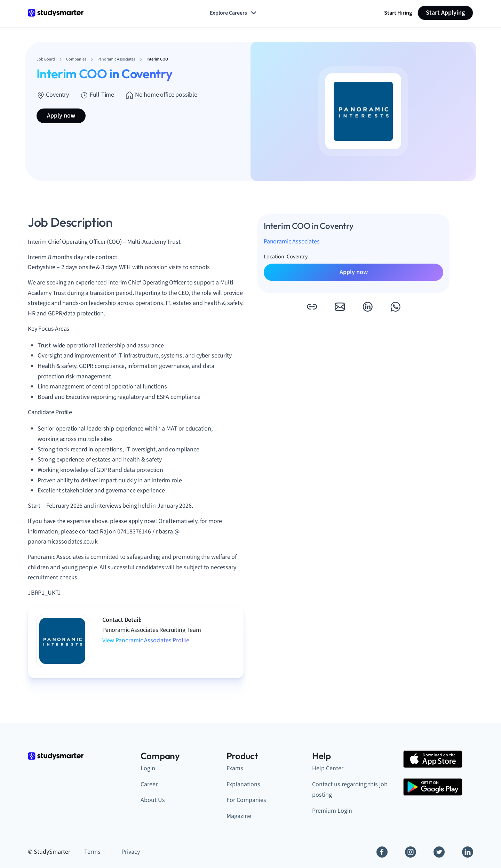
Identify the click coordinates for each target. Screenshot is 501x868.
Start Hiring (398, 13)
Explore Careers (234, 13)
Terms (92, 852)
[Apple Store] (433, 759)
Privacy (131, 852)
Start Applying (445, 13)
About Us (153, 800)
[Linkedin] (468, 852)
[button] (312, 307)
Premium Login (332, 811)
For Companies (246, 800)
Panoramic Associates (292, 242)
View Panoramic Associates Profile (146, 640)
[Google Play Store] (433, 787)
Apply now (61, 116)
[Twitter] (439, 852)
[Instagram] (411, 852)
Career (149, 784)
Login (148, 768)
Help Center (328, 768)
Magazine (239, 816)
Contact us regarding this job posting (350, 790)
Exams (235, 768)
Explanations (243, 784)
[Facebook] (382, 852)
